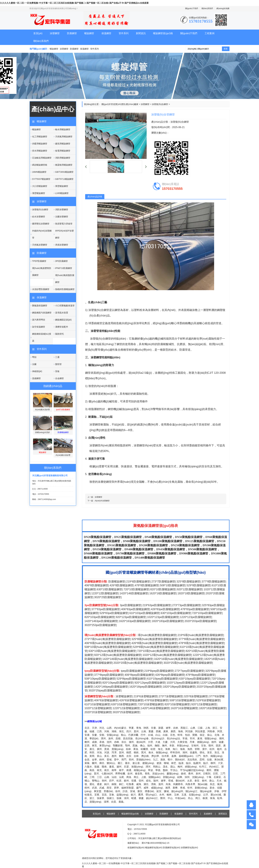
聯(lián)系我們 (207, 8)
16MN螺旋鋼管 (39, 172)
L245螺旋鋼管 (62, 193)
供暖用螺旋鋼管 (40, 144)
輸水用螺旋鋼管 (63, 129)
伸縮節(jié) (37, 371)
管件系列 (124, 33)
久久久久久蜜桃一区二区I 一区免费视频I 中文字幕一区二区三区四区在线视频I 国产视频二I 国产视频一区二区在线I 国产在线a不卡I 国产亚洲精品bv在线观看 (74, 3)
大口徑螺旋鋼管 (40, 186)
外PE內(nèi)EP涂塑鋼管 (64, 234)
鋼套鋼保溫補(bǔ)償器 (42, 337)
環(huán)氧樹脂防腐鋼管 (65, 279)
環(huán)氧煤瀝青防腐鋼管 (42, 272)
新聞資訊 (141, 33)
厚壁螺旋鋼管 (62, 186)
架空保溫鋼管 (39, 327)
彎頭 (34, 357)
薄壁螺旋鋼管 (39, 193)
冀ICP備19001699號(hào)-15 (155, 843)
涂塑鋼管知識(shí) (189, 848)
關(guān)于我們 (192, 8)
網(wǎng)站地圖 (223, 8)
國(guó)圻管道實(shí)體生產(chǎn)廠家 (120, 104)
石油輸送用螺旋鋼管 (42, 158)
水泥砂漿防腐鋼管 (41, 289)
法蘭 (34, 364)
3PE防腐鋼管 (61, 261)
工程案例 (210, 33)
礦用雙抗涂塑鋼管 (41, 224)
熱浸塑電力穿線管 (64, 224)
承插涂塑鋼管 (62, 245)
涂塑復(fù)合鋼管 (40, 209)
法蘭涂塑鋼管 (62, 217)
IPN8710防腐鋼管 (64, 268)
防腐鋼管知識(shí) (172, 848)
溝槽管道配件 (62, 327)
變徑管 (58, 364)
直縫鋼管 (36, 378)
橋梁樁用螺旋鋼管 (64, 165)
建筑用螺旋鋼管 (63, 144)
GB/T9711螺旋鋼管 (64, 179)
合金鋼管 (59, 378)
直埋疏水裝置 (62, 313)
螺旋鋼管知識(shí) (154, 848)
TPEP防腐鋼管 (39, 261)
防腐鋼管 (72, 33)
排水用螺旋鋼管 (40, 151)
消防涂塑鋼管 (62, 209)
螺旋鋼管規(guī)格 (163, 33)
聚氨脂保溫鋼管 (40, 306)
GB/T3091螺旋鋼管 (64, 172)
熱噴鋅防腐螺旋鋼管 (65, 289)
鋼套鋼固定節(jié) (63, 320)
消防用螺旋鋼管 (63, 158)
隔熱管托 (59, 334)
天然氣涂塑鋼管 (40, 245)
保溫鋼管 (106, 33)
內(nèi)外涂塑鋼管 (102, 501)
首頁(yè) (38, 33)
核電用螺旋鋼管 (63, 151)
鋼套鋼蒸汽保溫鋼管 (42, 313)
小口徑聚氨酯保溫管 (65, 306)
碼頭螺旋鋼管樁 (40, 165)
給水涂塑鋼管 (39, 217)
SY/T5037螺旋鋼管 (41, 179)
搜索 (226, 49)
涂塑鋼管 (55, 33)
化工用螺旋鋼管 (40, 137)
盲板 (57, 371)
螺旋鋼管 (89, 33)
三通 (57, 357)
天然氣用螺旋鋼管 (64, 137)
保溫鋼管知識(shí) (136, 848)
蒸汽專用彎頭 (39, 320)
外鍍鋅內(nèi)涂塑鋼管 (42, 234)
